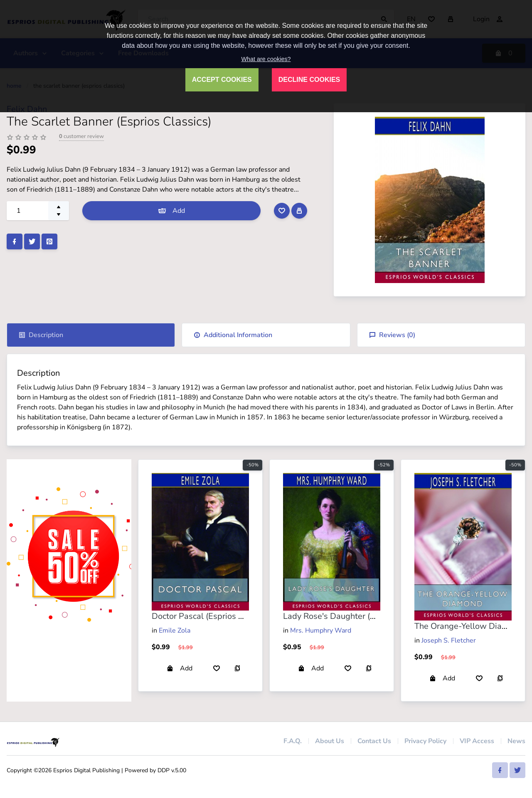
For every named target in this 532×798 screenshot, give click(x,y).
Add (172, 211)
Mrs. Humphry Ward (321, 631)
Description (41, 335)
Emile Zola (175, 631)
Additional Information (233, 335)
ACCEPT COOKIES (222, 80)
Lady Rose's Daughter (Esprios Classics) (358, 616)
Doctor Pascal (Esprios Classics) (212, 616)
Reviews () (392, 335)
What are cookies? (266, 59)
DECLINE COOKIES (309, 80)
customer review (81, 136)
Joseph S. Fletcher (449, 640)
